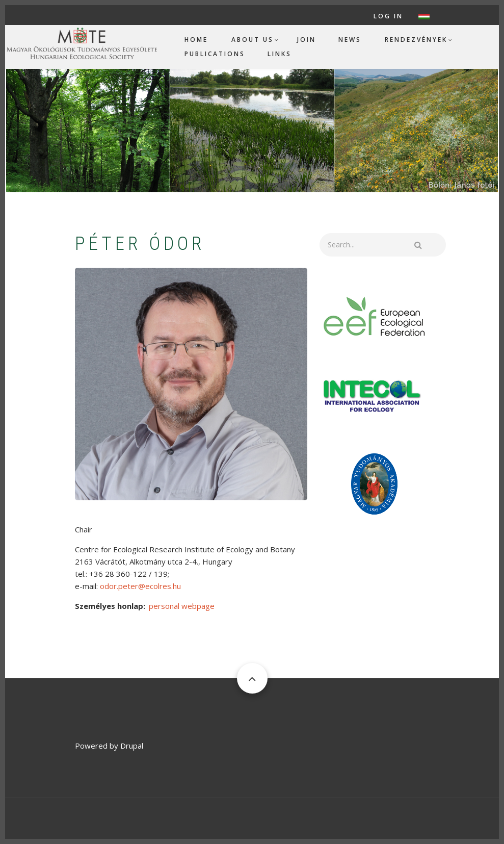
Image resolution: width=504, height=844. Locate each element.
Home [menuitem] (196, 40)
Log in (388, 16)
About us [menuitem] (253, 40)
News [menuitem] (350, 40)
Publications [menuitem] (215, 54)
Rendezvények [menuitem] (416, 40)
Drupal (132, 746)
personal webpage (182, 606)
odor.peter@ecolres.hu (140, 586)
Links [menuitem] (280, 54)
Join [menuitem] (307, 40)
